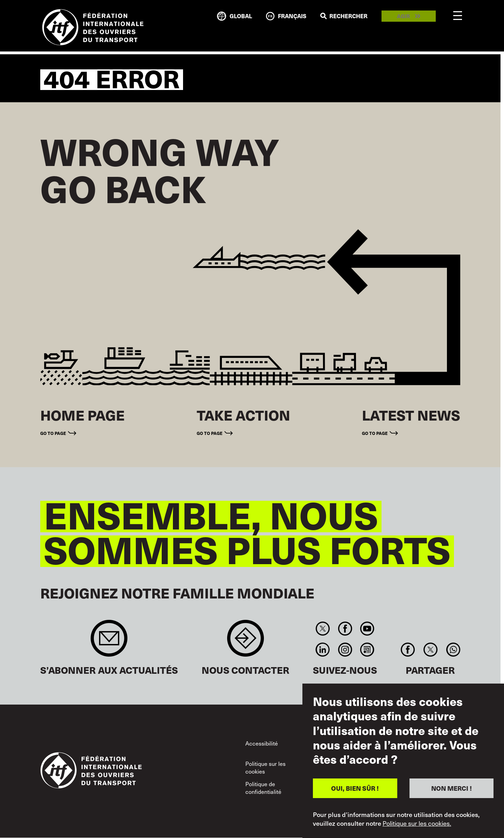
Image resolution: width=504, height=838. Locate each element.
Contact (246, 642)
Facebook (345, 629)
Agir (403, 16)
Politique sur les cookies (265, 767)
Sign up (109, 642)
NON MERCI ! (451, 788)
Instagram (345, 650)
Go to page (53, 433)
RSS (367, 650)
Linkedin (323, 650)
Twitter (323, 629)
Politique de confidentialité (263, 788)
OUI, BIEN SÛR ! (355, 788)
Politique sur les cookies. (417, 823)
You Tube (367, 629)
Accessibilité (262, 743)
